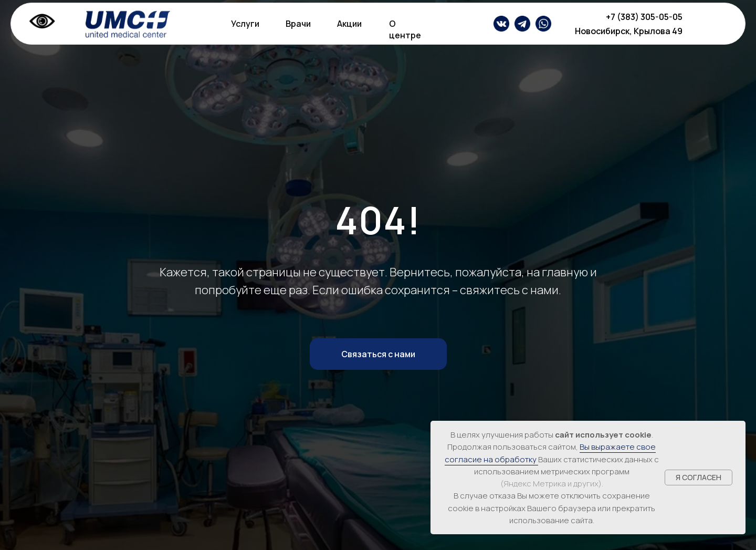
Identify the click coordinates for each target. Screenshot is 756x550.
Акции (349, 24)
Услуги (245, 24)
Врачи (298, 24)
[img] (522, 24)
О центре (405, 29)
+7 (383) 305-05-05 (644, 17)
